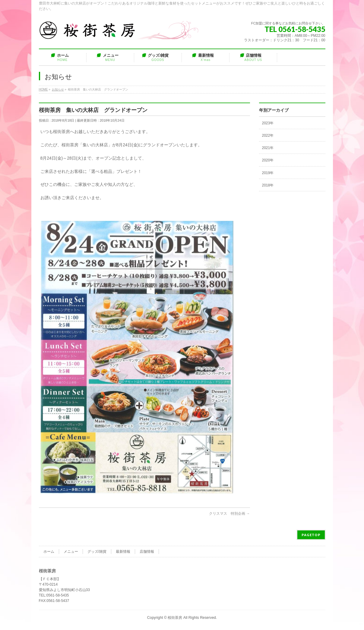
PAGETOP (311, 535)
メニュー (71, 552)
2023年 (268, 123)
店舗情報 (147, 552)
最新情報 (123, 552)
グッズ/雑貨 (97, 552)
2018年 (268, 185)
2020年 (268, 160)
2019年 (268, 173)
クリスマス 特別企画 (229, 514)
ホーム (49, 552)
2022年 (268, 135)
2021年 (268, 148)
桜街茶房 (175, 618)
